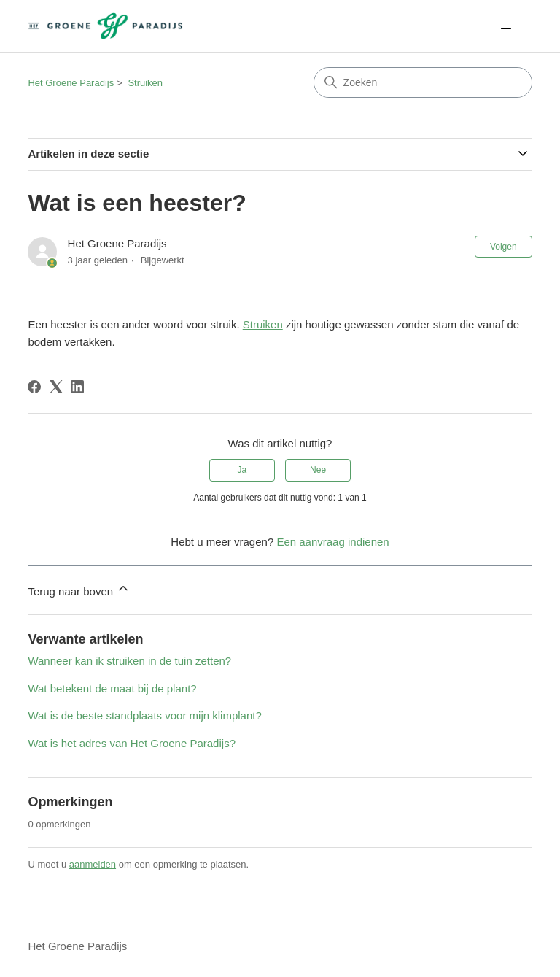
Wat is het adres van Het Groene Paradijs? (132, 743)
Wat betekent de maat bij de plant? (112, 688)
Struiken (145, 83)
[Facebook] (34, 387)
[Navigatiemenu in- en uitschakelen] (506, 26)
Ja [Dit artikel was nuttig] (242, 470)
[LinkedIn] (77, 387)
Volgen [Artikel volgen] (503, 247)
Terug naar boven (79, 589)
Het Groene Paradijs (71, 83)
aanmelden (93, 864)
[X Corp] (56, 387)
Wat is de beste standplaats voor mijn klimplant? (144, 715)
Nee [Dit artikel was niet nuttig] (318, 470)
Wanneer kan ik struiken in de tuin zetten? (129, 661)
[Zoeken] (423, 82)
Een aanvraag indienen (332, 542)
